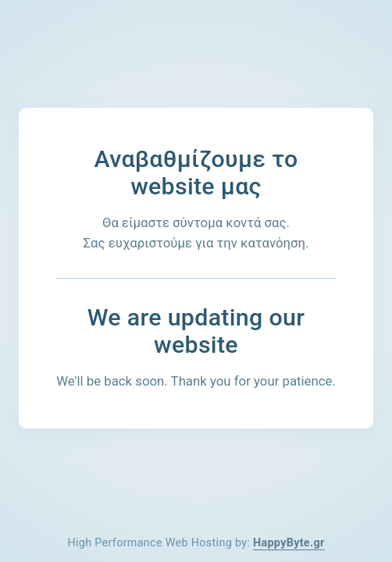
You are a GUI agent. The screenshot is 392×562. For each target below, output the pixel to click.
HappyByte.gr (289, 543)
